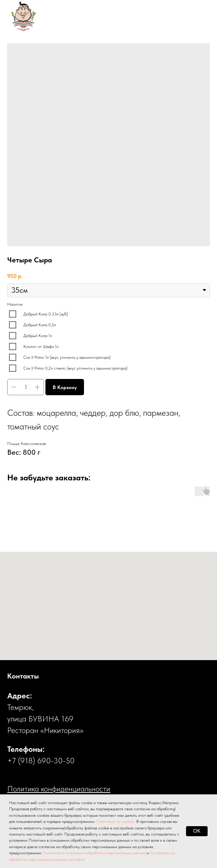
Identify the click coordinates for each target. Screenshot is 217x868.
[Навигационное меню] (198, 16)
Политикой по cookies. (116, 821)
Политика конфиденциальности (59, 789)
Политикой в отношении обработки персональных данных (94, 853)
